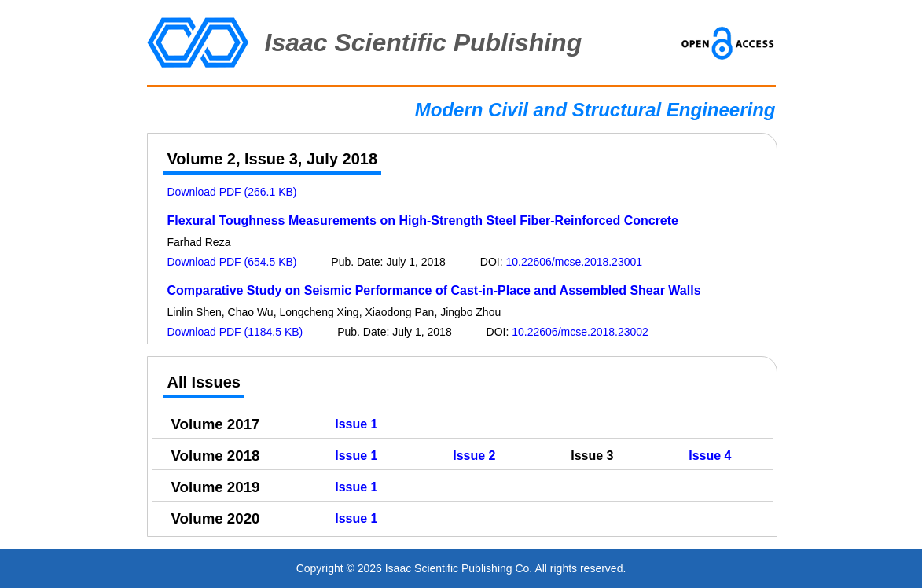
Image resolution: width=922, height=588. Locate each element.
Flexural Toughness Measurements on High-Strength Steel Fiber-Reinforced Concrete (423, 220)
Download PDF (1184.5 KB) (235, 332)
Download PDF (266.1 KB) (232, 192)
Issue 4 (710, 456)
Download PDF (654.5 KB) (232, 262)
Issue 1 (356, 424)
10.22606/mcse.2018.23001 (574, 262)
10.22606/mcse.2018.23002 (580, 332)
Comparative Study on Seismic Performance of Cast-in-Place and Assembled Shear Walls (434, 290)
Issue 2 (474, 456)
